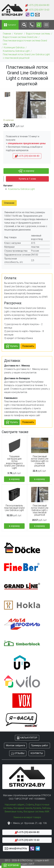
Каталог (19, 34)
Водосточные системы (38, 34)
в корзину (14, 479)
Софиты (30, 805)
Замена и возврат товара (27, 817)
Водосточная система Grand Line (20, 37)
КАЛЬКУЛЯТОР (27, 738)
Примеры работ (40, 745)
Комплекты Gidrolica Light (16, 51)
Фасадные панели (23, 808)
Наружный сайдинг (15, 805)
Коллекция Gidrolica (14, 47)
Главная (7, 34)
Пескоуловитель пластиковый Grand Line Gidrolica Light (14, 508)
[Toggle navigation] (24, 25)
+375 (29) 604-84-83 (37, 5)
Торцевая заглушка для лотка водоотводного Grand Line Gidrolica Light (14, 462)
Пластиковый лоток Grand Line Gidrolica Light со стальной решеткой (40, 461)
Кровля (37, 808)
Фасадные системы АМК (36, 812)
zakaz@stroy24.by (16, 849)
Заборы (46, 808)
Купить (12, 346)
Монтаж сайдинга (15, 745)
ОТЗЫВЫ (18, 753)
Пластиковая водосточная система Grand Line (25, 42)
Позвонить (28, 346)
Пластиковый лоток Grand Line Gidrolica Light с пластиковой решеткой (26, 56)
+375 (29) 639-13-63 (37, 10)
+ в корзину (26, 171)
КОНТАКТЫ (37, 753)
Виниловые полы (14, 812)
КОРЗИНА (11, 865)
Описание (9, 203)
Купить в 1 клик (27, 179)
